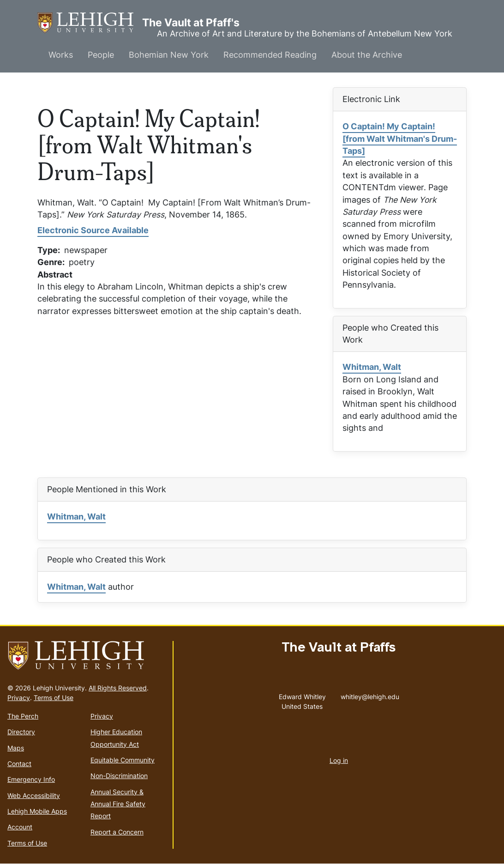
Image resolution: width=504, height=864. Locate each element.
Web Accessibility (34, 795)
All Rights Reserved (118, 688)
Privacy (19, 698)
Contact (19, 764)
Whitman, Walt (372, 367)
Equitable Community (123, 760)
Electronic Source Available (93, 230)
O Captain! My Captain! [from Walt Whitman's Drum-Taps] (400, 139)
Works (61, 55)
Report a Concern (117, 832)
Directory (21, 732)
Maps (16, 748)
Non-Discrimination (119, 776)
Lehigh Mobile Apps (37, 811)
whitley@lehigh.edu (370, 695)
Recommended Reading (270, 55)
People (101, 55)
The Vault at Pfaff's (90, 23)
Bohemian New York (169, 55)
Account (20, 827)
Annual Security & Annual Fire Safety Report (118, 804)
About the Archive (367, 55)
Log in (339, 760)
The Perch (23, 716)
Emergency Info (31, 779)
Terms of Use (54, 698)
